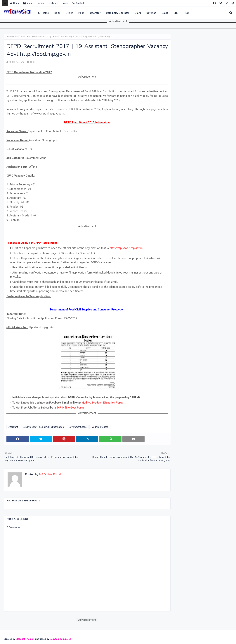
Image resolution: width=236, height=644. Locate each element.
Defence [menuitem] (151, 13)
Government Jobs (78, 427)
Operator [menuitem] (95, 13)
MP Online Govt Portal (71, 408)
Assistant (19, 37)
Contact (78, 3)
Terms (65, 3)
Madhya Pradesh (100, 427)
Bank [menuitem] (57, 13)
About (28, 3)
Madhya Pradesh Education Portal (102, 403)
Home (14, 3)
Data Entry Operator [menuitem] (118, 13)
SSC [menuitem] (176, 13)
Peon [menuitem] (81, 13)
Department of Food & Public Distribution (43, 427)
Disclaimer (53, 3)
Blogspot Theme (24, 639)
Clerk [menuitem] (138, 13)
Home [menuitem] (43, 13)
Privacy (41, 3)
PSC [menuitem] (186, 13)
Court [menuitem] (165, 13)
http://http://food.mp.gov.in (126, 248)
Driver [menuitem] (69, 13)
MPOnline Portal (17, 62)
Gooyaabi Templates (60, 639)
